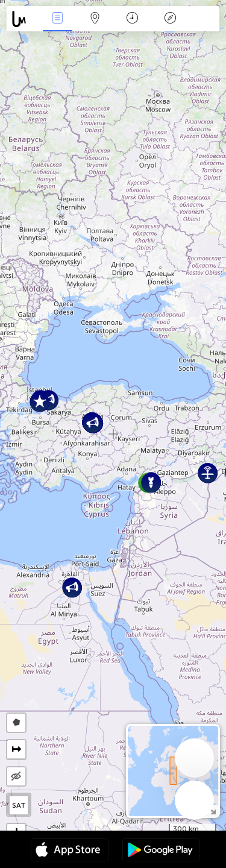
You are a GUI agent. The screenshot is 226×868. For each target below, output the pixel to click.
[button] (39, 402)
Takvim (132, 19)
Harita (95, 19)
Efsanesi (170, 19)
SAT (19, 805)
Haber (57, 19)
